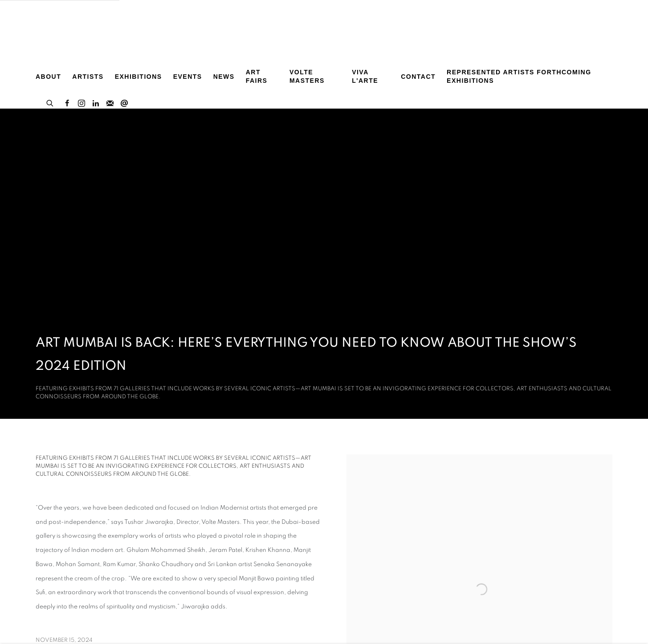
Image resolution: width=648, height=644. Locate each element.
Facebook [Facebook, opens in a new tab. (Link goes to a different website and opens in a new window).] (67, 104)
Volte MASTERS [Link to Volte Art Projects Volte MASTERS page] (307, 76)
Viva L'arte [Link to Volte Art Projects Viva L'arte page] (365, 76)
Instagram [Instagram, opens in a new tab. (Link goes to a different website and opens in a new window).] (82, 104)
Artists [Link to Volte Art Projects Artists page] (88, 77)
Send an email (124, 104)
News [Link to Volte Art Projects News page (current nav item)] (224, 77)
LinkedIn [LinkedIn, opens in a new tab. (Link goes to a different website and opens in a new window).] (96, 104)
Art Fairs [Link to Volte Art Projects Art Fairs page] (257, 76)
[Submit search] (50, 102)
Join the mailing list (110, 104)
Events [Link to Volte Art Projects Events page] (188, 77)
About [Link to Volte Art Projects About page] (48, 77)
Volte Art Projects (58, 35)
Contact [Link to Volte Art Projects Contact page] (418, 77)
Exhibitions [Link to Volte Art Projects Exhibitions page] (139, 77)
